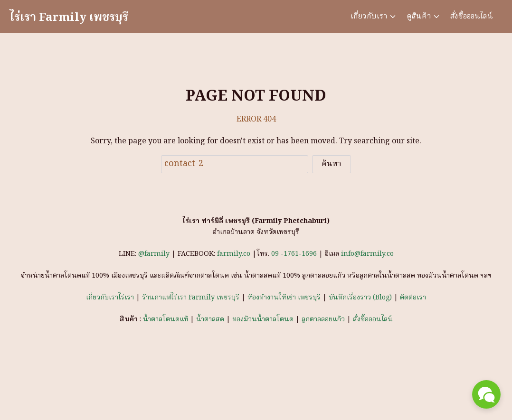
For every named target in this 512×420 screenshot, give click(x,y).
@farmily (155, 254)
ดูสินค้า (419, 17)
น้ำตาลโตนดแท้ (166, 320)
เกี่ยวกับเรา (369, 17)
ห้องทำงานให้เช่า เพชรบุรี (284, 298)
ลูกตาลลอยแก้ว (323, 320)
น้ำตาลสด (210, 320)
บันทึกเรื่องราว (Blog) (360, 298)
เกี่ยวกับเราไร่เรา (110, 298)
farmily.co (234, 254)
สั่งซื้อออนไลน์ (472, 17)
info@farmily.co (367, 254)
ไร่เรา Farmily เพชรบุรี (69, 18)
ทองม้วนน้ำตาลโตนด (263, 320)
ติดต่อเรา (413, 298)
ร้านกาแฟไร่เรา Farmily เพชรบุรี (191, 298)
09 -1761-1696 (294, 254)
